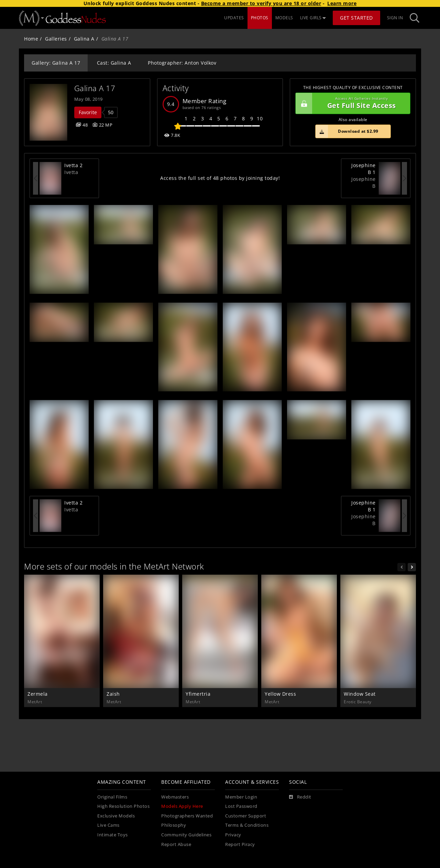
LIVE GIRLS (313, 18)
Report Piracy (240, 844)
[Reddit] (300, 797)
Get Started (356, 18)
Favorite (88, 112)
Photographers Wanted (187, 816)
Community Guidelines (186, 835)
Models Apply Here (182, 806)
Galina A (84, 39)
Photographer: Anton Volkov (182, 63)
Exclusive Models (116, 816)
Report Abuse (176, 844)
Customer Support (246, 816)
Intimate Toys (113, 835)
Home (31, 39)
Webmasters (175, 797)
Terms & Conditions (247, 825)
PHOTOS (260, 18)
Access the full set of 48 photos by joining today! (220, 178)
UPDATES (234, 18)
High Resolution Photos (123, 806)
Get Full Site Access (351, 104)
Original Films (112, 797)
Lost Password (241, 806)
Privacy (233, 835)
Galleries (56, 39)
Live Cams (108, 825)
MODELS (284, 18)
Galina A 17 (95, 88)
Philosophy (174, 825)
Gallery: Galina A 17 (56, 63)
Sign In (395, 18)
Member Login (241, 797)
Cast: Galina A (114, 63)
